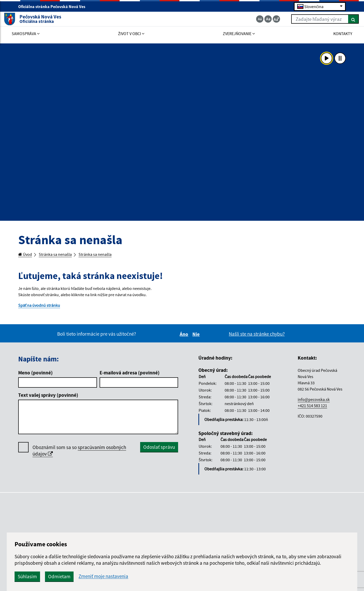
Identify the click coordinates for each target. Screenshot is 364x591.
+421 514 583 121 (312, 410)
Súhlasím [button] (112, 576)
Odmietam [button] (144, 576)
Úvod (27, 255)
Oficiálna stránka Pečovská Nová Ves (54, 7)
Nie (197, 339)
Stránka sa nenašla (61, 255)
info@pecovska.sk (314, 404)
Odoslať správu (159, 451)
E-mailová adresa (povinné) (130, 377)
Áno (185, 339)
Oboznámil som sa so (79, 455)
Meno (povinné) (35, 377)
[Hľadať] (339, 20)
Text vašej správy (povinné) (48, 399)
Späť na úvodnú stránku (43, 309)
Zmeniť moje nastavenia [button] (188, 576)
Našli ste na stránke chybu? (257, 338)
